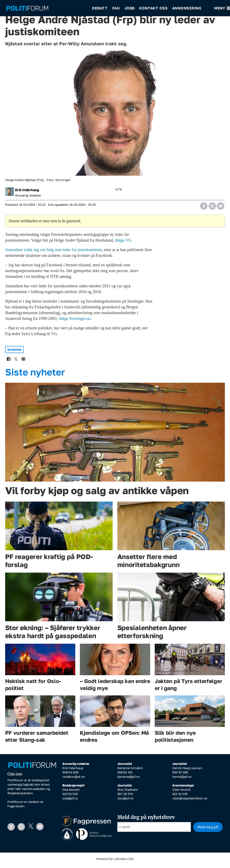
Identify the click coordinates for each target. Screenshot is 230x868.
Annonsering (187, 8)
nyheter (14, 353)
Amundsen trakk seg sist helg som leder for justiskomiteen (54, 253)
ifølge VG (123, 243)
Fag (116, 8)
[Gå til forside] (46, 8)
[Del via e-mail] (221, 208)
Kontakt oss (153, 8)
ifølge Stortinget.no (75, 321)
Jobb (130, 8)
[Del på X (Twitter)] (212, 208)
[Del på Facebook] (204, 208)
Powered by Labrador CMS (115, 862)
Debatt (100, 8)
